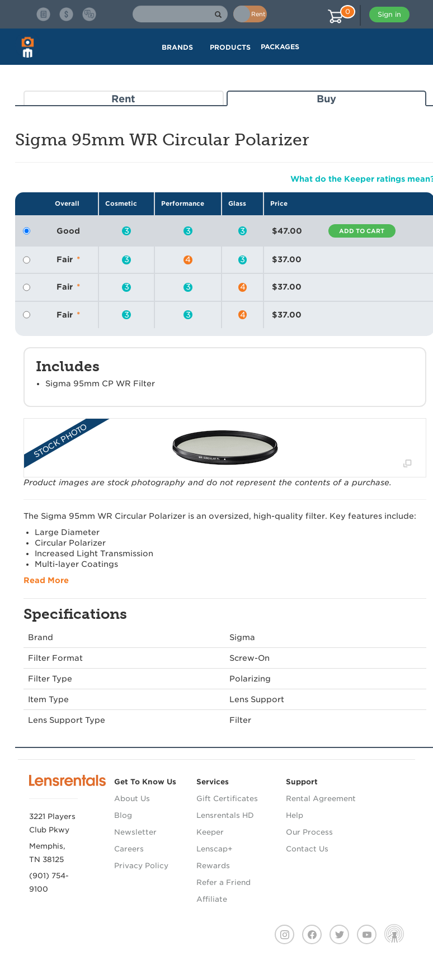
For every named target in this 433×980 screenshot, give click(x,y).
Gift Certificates (227, 799)
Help (295, 815)
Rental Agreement (321, 799)
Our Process (309, 832)
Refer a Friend (223, 882)
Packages (280, 47)
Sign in (389, 14)
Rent (123, 99)
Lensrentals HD (225, 815)
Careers (129, 849)
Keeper (210, 832)
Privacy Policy (141, 866)
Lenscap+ (215, 849)
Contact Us (307, 849)
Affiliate (212, 899)
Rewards (213, 866)
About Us (132, 799)
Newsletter (135, 832)
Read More (46, 580)
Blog (123, 815)
